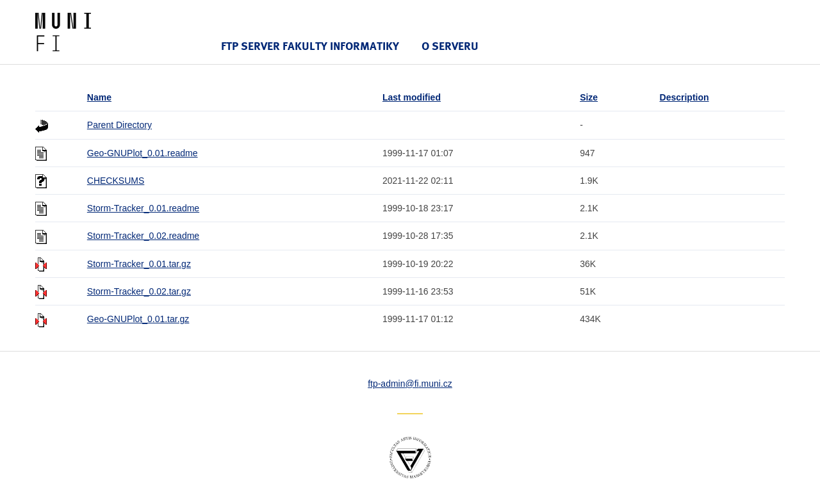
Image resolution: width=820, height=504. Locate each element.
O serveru (450, 46)
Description (685, 97)
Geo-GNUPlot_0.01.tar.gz (138, 319)
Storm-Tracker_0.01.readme (143, 208)
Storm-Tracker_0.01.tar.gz (139, 264)
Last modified (412, 97)
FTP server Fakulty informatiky (310, 46)
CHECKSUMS (116, 181)
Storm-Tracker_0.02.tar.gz (139, 291)
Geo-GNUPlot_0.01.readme (143, 153)
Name (99, 97)
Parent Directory (119, 125)
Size (589, 97)
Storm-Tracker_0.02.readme (143, 236)
